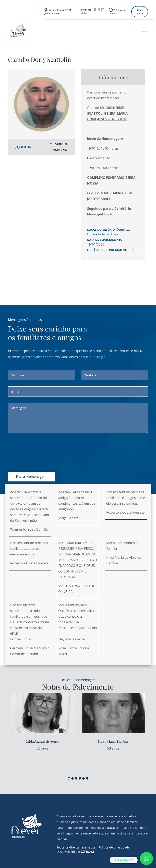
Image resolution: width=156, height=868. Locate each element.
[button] (142, 30)
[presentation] (48, 447)
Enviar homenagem (31, 477)
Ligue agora (140, 12)
